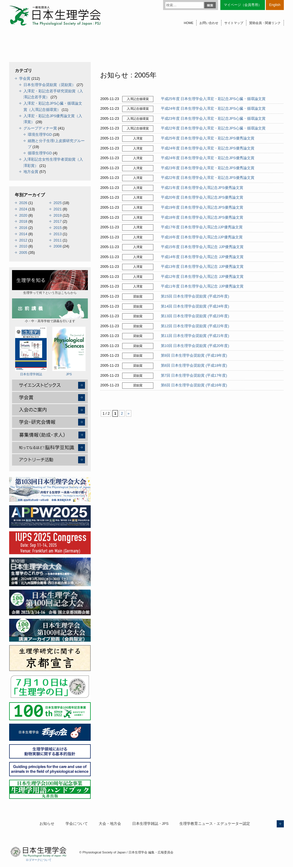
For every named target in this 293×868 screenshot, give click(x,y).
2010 (23, 246)
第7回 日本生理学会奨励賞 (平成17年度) (194, 375)
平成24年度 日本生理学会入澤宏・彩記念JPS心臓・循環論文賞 (213, 108)
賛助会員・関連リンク (265, 23)
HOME (189, 23)
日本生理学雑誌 (31, 351)
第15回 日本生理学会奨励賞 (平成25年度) (195, 296)
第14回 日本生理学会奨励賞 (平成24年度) (195, 306)
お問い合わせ (209, 23)
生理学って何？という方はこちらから (50, 282)
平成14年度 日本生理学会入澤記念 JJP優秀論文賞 (202, 257)
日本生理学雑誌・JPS (150, 824)
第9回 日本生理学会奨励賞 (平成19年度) (194, 355)
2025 (58, 203)
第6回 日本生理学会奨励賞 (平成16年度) (194, 385)
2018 (23, 221)
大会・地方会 (110, 824)
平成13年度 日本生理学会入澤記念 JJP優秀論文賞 (202, 267)
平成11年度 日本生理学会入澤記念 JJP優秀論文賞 (202, 286)
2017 (58, 221)
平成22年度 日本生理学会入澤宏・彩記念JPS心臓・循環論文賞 (213, 128)
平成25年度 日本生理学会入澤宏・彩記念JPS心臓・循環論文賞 (213, 99)
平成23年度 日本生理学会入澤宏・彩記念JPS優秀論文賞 (208, 168)
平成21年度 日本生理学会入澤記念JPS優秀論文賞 (202, 188)
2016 (23, 228)
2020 (23, 215)
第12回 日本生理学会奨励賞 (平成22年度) (195, 326)
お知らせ (47, 824)
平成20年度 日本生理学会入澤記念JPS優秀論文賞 (202, 197)
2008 (58, 246)
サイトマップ (234, 23)
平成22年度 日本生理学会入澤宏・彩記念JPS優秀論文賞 (208, 178)
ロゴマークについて (39, 860)
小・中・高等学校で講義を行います (50, 311)
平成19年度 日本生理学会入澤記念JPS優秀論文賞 (202, 207)
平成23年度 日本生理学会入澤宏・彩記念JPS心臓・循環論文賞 (213, 118)
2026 (23, 203)
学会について (77, 824)
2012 (23, 240)
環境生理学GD (40, 134)
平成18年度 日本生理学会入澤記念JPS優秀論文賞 (202, 217)
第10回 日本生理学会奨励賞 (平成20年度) (195, 346)
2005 (23, 253)
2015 (58, 228)
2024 (23, 209)
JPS (69, 351)
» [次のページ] (129, 413)
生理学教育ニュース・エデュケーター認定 (215, 824)
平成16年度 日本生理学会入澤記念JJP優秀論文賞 (202, 237)
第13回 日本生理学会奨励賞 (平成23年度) (195, 316)
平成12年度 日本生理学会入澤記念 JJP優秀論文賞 (202, 277)
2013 (58, 234)
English (275, 5)
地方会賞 (31, 172)
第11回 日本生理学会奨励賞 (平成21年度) (195, 336)
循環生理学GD (40, 153)
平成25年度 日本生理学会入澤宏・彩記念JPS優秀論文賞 (208, 138)
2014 (23, 234)
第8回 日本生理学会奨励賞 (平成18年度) (194, 365)
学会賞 (25, 78)
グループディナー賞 (40, 128)
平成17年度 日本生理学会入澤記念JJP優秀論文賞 (202, 227)
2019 (58, 215)
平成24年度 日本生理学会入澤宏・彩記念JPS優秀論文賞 (208, 148)
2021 (58, 209)
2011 (58, 240)
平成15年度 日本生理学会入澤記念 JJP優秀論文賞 (202, 247)
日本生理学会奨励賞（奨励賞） (50, 85)
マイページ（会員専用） (243, 5)
